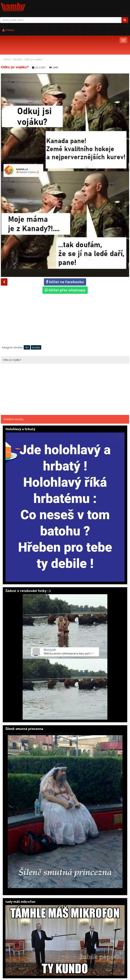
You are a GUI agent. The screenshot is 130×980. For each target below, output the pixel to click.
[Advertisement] (65, 298)
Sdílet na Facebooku (65, 260)
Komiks (36, 325)
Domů (7, 37)
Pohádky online (23, 965)
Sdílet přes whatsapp (65, 268)
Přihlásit (75, 5)
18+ (27, 325)
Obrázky (17, 37)
